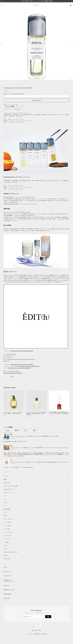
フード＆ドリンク (8, 539)
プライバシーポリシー (30, 634)
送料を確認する (18, 109)
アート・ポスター (11, 526)
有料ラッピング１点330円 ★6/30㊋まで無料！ (14, 94)
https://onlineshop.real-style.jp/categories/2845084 (20, 368)
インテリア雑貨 (10, 522)
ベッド (5, 506)
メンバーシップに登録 (9, 106)
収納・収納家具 (11, 509)
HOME (5, 567)
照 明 (5, 516)
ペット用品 (6, 542)
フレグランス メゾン (8, 493)
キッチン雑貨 (10, 529)
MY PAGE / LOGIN (9, 581)
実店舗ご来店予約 (8, 594)
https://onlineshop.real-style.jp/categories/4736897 (22, 365)
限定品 (5, 479)
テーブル (6, 503)
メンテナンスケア (8, 536)
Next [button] (72, 44)
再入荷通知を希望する (36, 100)
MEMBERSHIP (7, 580)
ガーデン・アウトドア (8, 519)
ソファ (8, 496)
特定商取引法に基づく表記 (39, 634)
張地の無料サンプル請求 (9, 590)
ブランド (6, 545)
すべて (8, 430)
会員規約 (45, 634)
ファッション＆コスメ (8, 532)
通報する (12, 376)
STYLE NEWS (7, 559)
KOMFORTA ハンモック (9, 489)
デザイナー (6, 549)
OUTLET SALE (7, 483)
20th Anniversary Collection (11, 552)
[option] (36, 44)
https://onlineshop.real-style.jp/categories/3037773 (28, 366)
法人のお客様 (7, 598)
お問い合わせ (7, 585)
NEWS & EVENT (7, 576)
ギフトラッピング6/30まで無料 (11, 486)
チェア (6, 499)
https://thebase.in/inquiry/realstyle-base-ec (13, 373)
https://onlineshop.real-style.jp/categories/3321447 (22, 351)
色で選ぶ (6, 555)
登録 (48, 617)
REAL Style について (8, 572)
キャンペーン (7, 476)
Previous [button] (1, 44)
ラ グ (5, 512)
